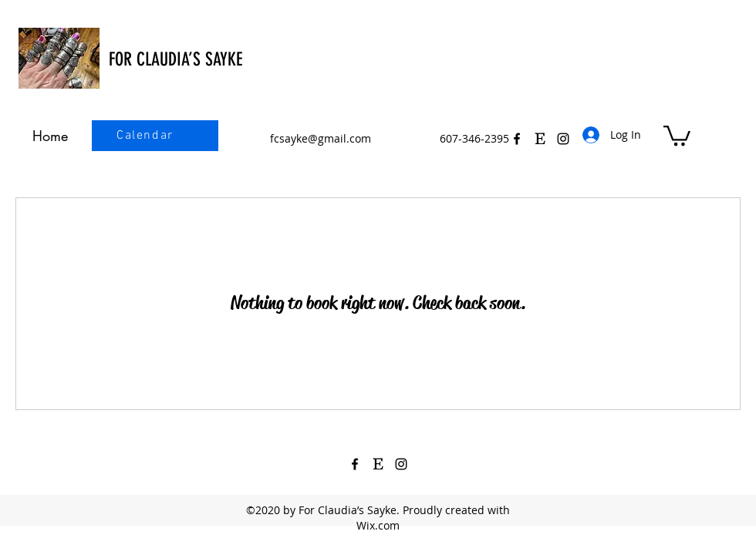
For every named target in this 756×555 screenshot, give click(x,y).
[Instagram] (401, 464)
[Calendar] (147, 136)
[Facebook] (517, 139)
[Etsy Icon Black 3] (540, 139)
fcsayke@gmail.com (321, 138)
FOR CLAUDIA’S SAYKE (175, 59)
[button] (677, 135)
